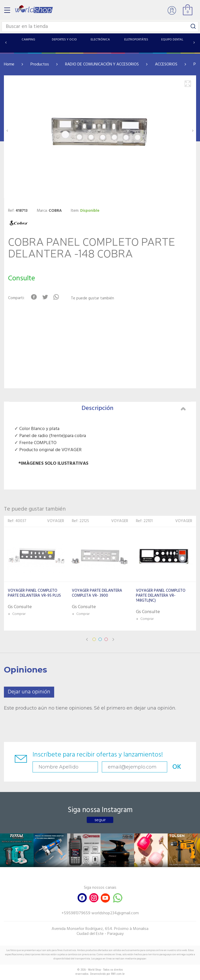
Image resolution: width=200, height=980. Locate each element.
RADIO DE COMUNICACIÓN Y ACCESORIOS (102, 64)
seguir (100, 820)
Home (9, 64)
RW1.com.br (118, 974)
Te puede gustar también (92, 298)
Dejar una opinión (29, 692)
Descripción (134, 408)
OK (177, 767)
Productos (40, 64)
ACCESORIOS (166, 64)
